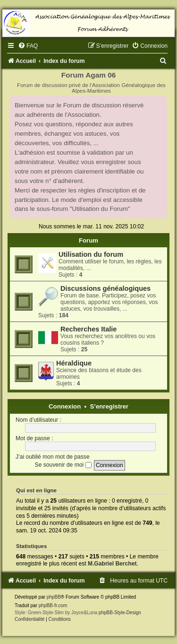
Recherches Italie (88, 329)
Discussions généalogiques (105, 288)
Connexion (65, 406)
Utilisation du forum (91, 254)
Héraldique (74, 363)
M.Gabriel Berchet (112, 564)
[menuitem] (28, 46)
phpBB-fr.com (53, 605)
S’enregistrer (109, 406)
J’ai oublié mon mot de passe (53, 457)
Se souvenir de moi (63, 465)
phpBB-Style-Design (120, 613)
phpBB (54, 597)
